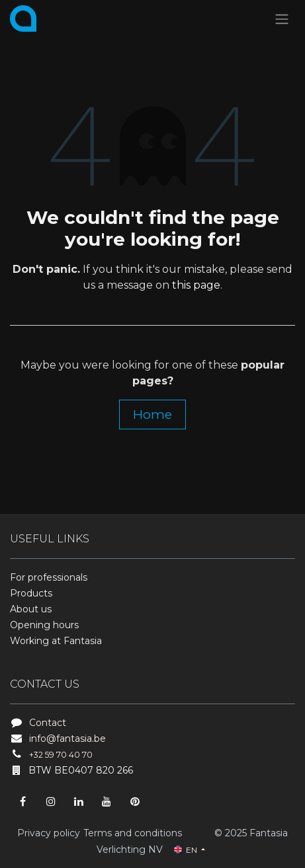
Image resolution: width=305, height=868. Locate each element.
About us (31, 609)
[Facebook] (22, 801)
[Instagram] (51, 801)
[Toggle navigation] (282, 19)
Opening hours (44, 625)
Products (31, 593)
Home (152, 414)
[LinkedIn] (79, 801)
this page (196, 285)
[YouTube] (107, 801)
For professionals (49, 577)
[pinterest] (135, 801)
